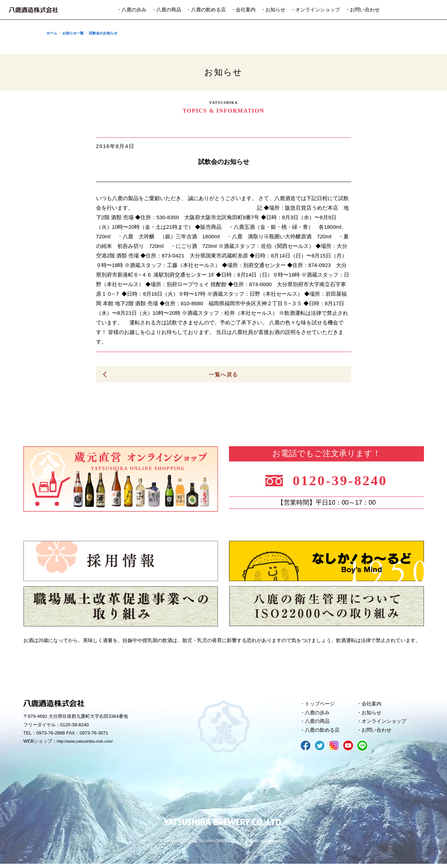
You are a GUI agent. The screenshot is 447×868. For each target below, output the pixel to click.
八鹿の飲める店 (324, 734)
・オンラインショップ (315, 10)
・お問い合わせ (362, 10)
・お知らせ (273, 10)
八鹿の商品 (319, 724)
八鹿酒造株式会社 (33, 10)
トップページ (321, 705)
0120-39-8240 (345, 480)
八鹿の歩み (319, 715)
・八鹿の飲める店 (206, 10)
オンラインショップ (386, 724)
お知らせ (373, 715)
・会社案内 (243, 10)
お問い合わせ (378, 734)
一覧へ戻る (224, 375)
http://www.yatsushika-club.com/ (90, 743)
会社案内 (373, 705)
